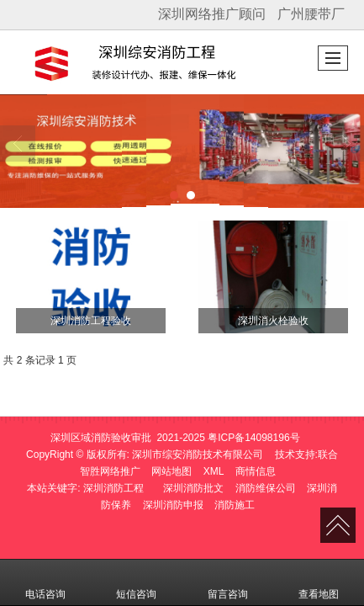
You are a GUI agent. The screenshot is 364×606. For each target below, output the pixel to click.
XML (214, 471)
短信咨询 (136, 582)
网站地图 (171, 471)
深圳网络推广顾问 (212, 14)
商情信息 (256, 471)
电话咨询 (45, 582)
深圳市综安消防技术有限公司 (198, 454)
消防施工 (235, 505)
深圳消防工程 (113, 488)
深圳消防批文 (193, 488)
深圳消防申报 (173, 505)
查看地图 (319, 582)
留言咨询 (228, 582)
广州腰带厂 (311, 14)
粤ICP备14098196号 (253, 438)
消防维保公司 (266, 488)
